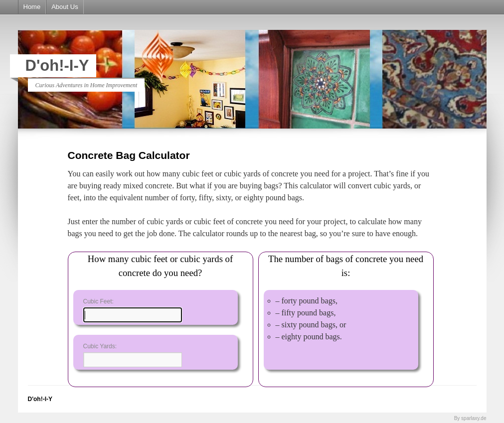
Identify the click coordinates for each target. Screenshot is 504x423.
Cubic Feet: (98, 301)
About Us (65, 7)
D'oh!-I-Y (57, 66)
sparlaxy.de (474, 418)
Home (32, 7)
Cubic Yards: (100, 346)
